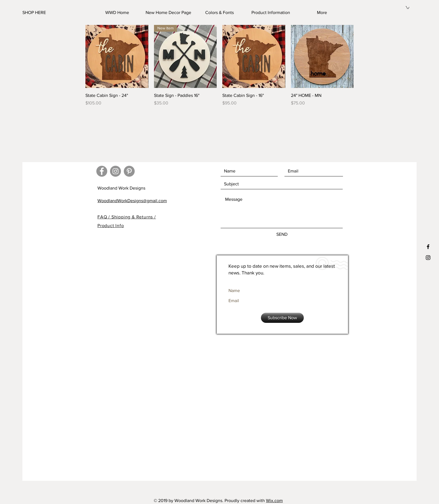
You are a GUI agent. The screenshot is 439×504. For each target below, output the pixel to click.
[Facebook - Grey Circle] (102, 171)
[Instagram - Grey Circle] (115, 171)
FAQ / (104, 217)
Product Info (111, 226)
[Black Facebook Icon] (428, 247)
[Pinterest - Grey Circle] (129, 171)
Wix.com (274, 501)
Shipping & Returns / (134, 217)
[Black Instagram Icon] (428, 258)
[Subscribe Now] (282, 318)
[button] (408, 7)
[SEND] (282, 234)
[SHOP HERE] (50, 13)
